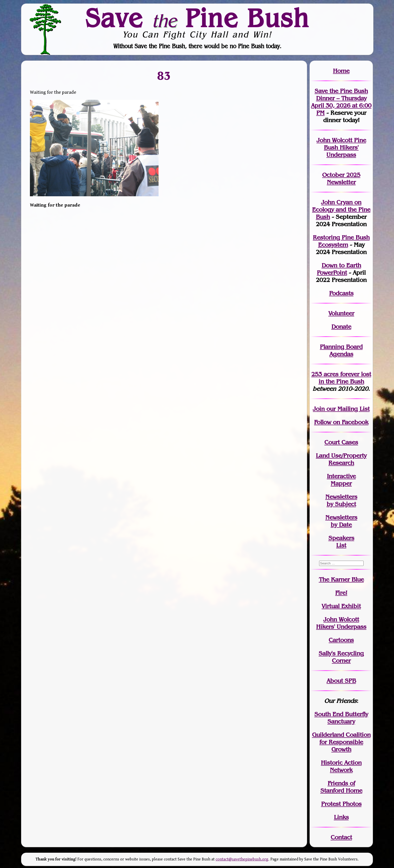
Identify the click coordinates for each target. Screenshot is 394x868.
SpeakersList (341, 542)
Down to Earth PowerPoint (339, 269)
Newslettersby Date (341, 521)
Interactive (341, 476)
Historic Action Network (341, 766)
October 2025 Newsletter (341, 178)
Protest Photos (341, 804)
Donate (341, 327)
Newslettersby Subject (341, 500)
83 (164, 75)
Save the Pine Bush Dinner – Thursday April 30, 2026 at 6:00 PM (341, 102)
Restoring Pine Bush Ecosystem (341, 241)
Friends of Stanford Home (341, 787)
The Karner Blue (341, 579)
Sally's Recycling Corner (341, 657)
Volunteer (341, 313)
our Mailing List (347, 409)
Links (341, 817)
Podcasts (341, 293)
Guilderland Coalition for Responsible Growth (341, 742)
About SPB (341, 681)
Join (319, 409)
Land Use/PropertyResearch (341, 459)
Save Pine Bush (197, 18)
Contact (341, 837)
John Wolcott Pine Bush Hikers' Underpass (341, 147)
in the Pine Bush (345, 378)
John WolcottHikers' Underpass (341, 623)
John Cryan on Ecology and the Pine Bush (341, 209)
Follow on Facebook (341, 422)
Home (341, 71)
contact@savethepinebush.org (242, 859)
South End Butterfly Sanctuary (341, 718)
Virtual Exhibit (341, 606)
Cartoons (341, 640)
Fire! (341, 593)
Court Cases (341, 442)
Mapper (341, 483)
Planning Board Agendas (341, 350)
